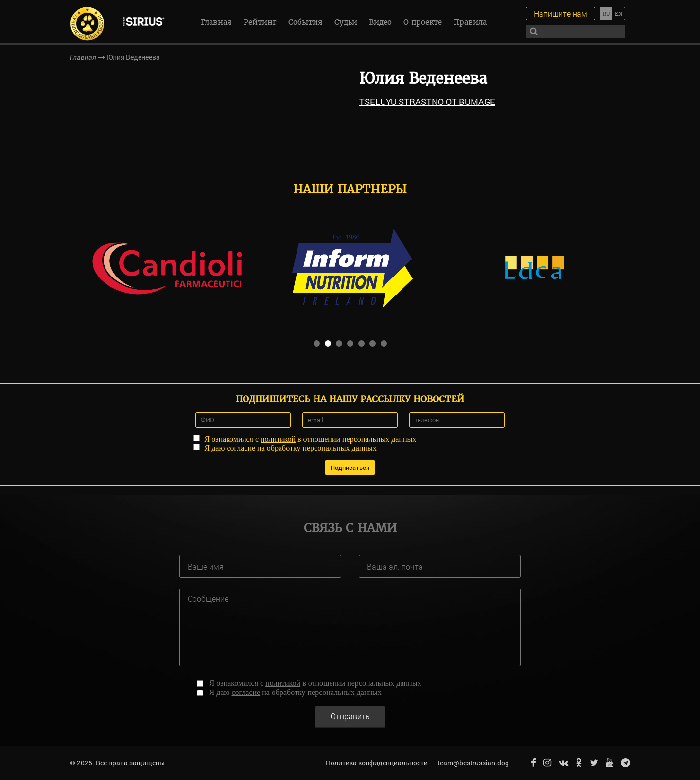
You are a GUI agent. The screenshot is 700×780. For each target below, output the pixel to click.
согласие (241, 448)
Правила (470, 22)
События (306, 22)
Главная (216, 22)
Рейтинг (260, 22)
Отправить (350, 716)
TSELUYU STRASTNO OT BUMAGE (427, 102)
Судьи (346, 22)
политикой (278, 439)
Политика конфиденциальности (377, 763)
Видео (380, 22)
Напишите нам (560, 13)
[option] (167, 267)
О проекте (423, 22)
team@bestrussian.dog (473, 763)
